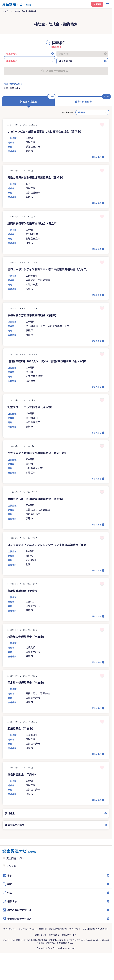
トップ (5, 11)
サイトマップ (75, 929)
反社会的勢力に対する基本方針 (96, 929)
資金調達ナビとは (16, 858)
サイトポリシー (10, 929)
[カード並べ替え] (92, 112)
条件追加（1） (66, 61)
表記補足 (10, 813)
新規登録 (97, 4)
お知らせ (11, 866)
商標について (41, 935)
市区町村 (63, 54)
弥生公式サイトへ (69, 935)
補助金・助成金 (29, 102)
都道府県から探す (15, 825)
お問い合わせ (54, 935)
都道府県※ (12, 54)
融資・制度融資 (83, 102)
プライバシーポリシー (28, 929)
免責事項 (43, 929)
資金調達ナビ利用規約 (58, 929)
